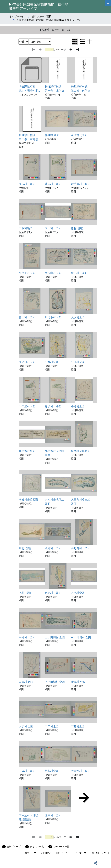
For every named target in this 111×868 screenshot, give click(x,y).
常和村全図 (52, 771)
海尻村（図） (27, 184)
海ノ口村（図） (28, 362)
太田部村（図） (81, 771)
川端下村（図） (54, 317)
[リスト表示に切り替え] (82, 42)
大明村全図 (78, 317)
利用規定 (46, 853)
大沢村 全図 (26, 726)
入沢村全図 (78, 593)
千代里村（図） (28, 406)
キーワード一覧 (61, 847)
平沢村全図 (78, 362)
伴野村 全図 (52, 135)
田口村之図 (52, 726)
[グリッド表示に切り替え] (75, 42)
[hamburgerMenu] (108, 3)
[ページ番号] (49, 50)
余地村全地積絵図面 (54, 502)
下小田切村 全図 (55, 682)
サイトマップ (79, 853)
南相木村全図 (27, 451)
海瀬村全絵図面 (28, 500)
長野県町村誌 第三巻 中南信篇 (28, 138)
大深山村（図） (54, 273)
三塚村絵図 (26, 228)
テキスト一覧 (37, 847)
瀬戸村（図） (53, 815)
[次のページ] (71, 50)
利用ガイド (61, 853)
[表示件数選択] (23, 42)
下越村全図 (78, 726)
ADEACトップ (99, 853)
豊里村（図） (53, 184)
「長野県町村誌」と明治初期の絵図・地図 (28, 89)
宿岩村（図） (53, 593)
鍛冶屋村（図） (81, 184)
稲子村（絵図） (54, 406)
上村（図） (26, 593)
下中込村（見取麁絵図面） (28, 818)
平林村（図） (27, 637)
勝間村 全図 (78, 682)
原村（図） (78, 228)
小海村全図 (78, 406)
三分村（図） (27, 771)
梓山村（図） (27, 317)
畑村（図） (26, 548)
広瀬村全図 (52, 362)
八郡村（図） (53, 548)
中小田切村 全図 (81, 637)
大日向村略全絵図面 (81, 502)
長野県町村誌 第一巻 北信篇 (54, 89)
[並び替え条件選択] (40, 42)
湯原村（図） (79, 135)
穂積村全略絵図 (81, 451)
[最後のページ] (77, 49)
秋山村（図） (79, 273)
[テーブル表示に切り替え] (89, 42)
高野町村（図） (81, 548)
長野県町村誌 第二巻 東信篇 (81, 89)
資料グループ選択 (42, 16)
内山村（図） (53, 228)
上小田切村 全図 (55, 637)
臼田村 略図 (26, 682)
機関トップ (30, 853)
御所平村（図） (28, 273)
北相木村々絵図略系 (54, 453)
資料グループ (14, 847)
